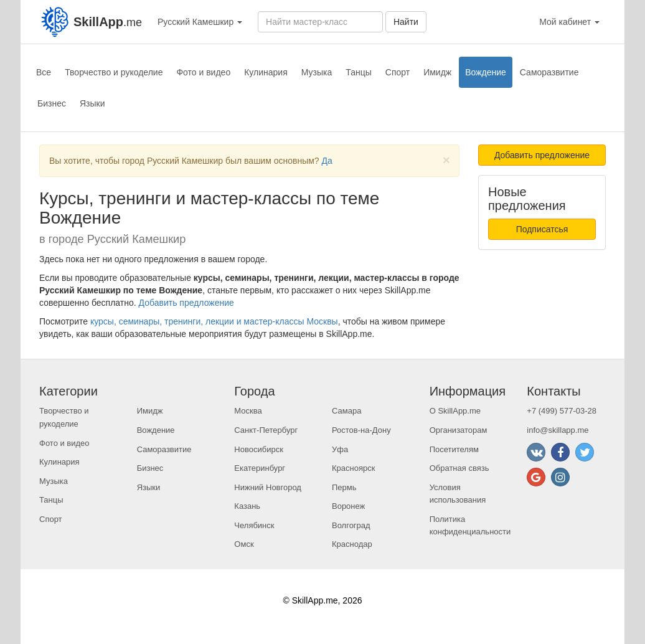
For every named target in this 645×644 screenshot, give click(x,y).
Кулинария (266, 72)
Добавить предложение (186, 303)
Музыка (317, 72)
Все (44, 72)
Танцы (359, 72)
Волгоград (351, 525)
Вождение (486, 72)
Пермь (344, 487)
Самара (346, 411)
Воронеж (348, 506)
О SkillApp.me (455, 411)
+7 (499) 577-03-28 (562, 411)
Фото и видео (203, 72)
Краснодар (352, 544)
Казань (247, 506)
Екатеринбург (260, 468)
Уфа (340, 449)
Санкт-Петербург (266, 430)
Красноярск (353, 468)
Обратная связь (459, 468)
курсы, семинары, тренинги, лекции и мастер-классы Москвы (214, 321)
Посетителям (454, 449)
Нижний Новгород (268, 487)
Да (327, 161)
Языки (92, 103)
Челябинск (254, 525)
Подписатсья (542, 229)
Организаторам (459, 430)
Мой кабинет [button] (569, 22)
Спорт (398, 72)
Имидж (437, 72)
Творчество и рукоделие (114, 72)
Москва (248, 411)
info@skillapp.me (558, 430)
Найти (406, 22)
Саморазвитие (549, 72)
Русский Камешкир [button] (200, 22)
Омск (244, 544)
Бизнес (52, 103)
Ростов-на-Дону (361, 430)
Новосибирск (259, 449)
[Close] (446, 160)
